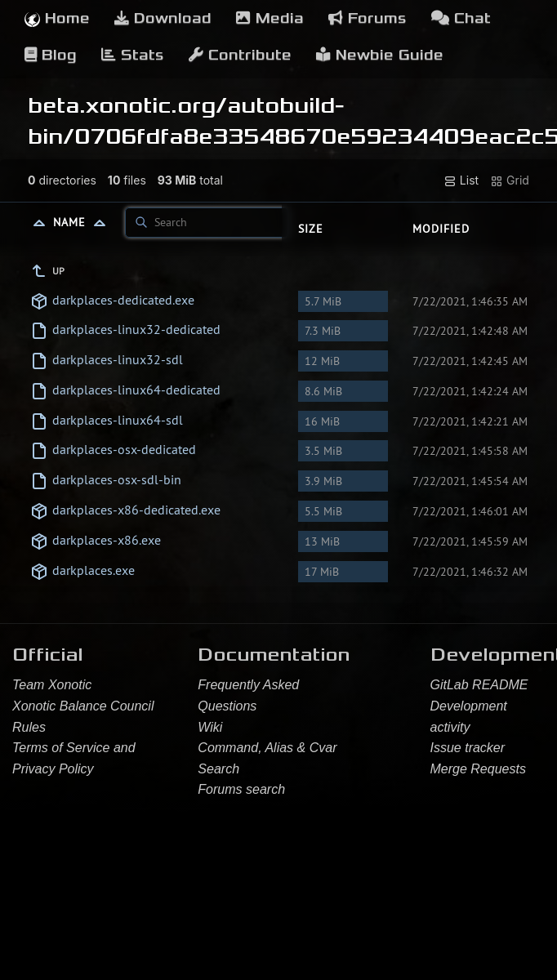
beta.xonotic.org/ (127, 105)
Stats (133, 55)
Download (163, 18)
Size (311, 229)
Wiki (210, 727)
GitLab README (479, 685)
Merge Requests (478, 769)
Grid (510, 180)
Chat (461, 18)
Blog (51, 55)
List (461, 180)
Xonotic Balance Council (83, 706)
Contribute (240, 55)
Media (270, 18)
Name (83, 222)
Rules (29, 727)
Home (57, 18)
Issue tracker (468, 748)
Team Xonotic (52, 685)
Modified (441, 229)
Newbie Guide (380, 55)
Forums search (241, 789)
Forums (368, 18)
